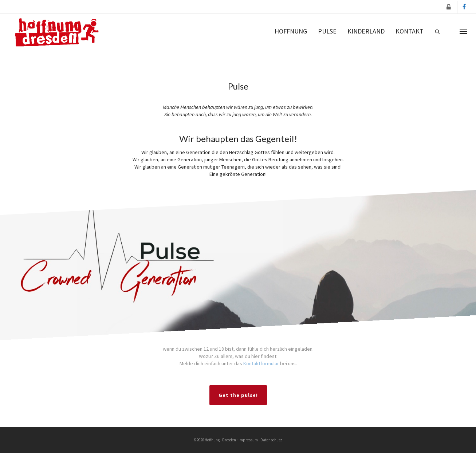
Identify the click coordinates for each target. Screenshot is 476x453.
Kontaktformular (261, 363)
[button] (449, 7)
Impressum (248, 440)
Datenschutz (271, 440)
